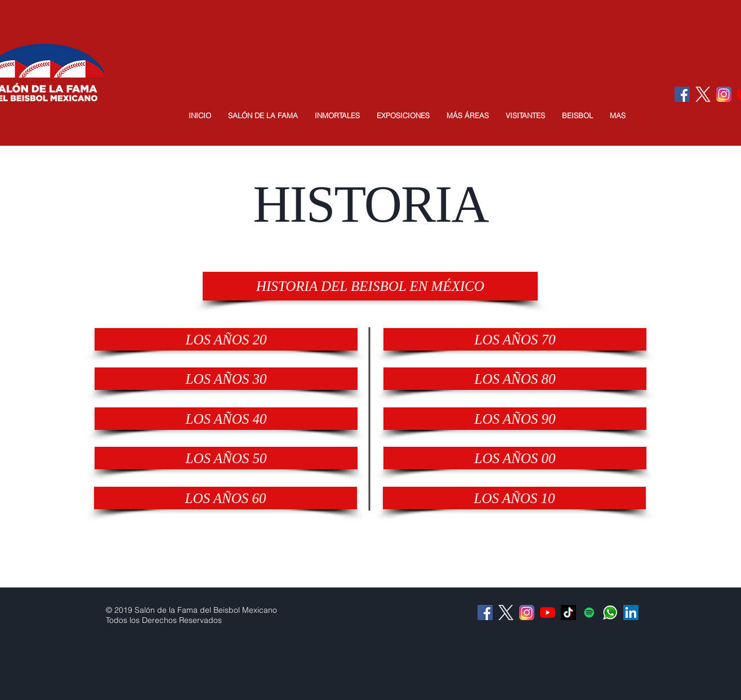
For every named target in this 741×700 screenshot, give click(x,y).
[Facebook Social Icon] (682, 94)
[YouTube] (548, 612)
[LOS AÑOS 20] (226, 339)
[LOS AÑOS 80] (515, 379)
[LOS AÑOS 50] (226, 458)
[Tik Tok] (568, 612)
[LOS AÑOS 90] (515, 419)
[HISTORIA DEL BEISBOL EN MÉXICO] (370, 286)
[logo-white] (703, 94)
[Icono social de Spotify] (589, 612)
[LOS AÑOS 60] (226, 498)
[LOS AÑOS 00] (515, 458)
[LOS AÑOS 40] (226, 419)
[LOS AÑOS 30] (226, 379)
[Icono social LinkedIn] (631, 612)
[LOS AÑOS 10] (514, 498)
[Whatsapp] (610, 612)
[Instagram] (724, 94)
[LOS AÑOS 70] (515, 339)
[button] (263, 116)
